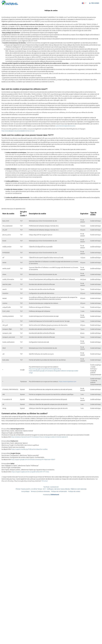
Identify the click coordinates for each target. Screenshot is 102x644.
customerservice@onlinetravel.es (65, 126)
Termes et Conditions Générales (40, 491)
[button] (84, 3)
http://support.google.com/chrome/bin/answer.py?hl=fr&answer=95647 (33, 459)
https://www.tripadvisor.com (68, 382)
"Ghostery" (45, 481)
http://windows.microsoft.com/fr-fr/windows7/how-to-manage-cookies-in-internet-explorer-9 (40, 437)
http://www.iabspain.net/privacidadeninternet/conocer (18, 131)
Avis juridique (25, 491)
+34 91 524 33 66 (82, 489)
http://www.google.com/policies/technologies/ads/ (44, 369)
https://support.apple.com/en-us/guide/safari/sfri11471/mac (30, 472)
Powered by (51, 495)
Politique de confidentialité (59, 491)
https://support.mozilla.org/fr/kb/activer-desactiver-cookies (29, 449)
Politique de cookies (74, 491)
